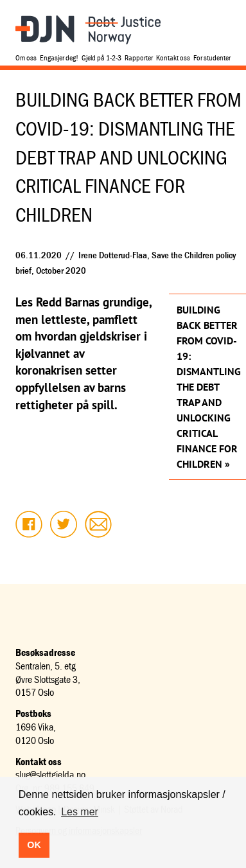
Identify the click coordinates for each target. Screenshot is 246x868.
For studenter (212, 58)
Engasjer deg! (59, 58)
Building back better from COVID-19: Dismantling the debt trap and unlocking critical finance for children (207, 387)
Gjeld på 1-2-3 (101, 58)
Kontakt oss (173, 58)
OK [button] (34, 845)
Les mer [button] (80, 812)
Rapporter (139, 58)
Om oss (26, 58)
